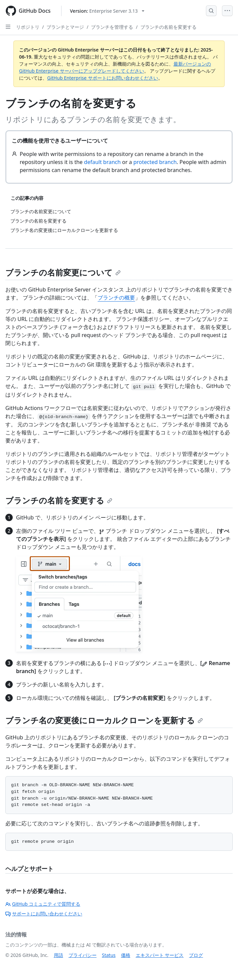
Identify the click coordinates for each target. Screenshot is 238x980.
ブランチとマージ (65, 27)
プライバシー (83, 955)
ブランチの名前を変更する (168, 27)
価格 (126, 955)
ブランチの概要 (116, 298)
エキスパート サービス (160, 955)
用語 (58, 955)
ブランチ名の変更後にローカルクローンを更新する (104, 720)
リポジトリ (28, 27)
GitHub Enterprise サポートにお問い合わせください (103, 78)
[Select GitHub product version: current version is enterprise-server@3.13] (107, 11)
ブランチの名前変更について (63, 272)
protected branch (155, 162)
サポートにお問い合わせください (44, 914)
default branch (102, 162)
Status (109, 955)
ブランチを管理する (112, 27)
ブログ (196, 955)
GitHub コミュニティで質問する (43, 904)
